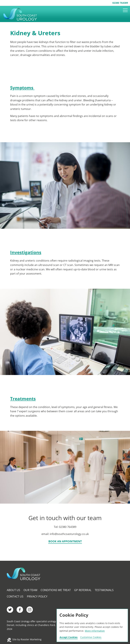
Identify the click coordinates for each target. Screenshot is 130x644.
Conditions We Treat (56, 590)
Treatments (23, 399)
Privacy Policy (37, 596)
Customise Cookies (91, 637)
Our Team (30, 590)
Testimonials (104, 590)
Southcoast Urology (22, 14)
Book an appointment (65, 542)
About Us (13, 590)
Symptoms (22, 88)
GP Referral (83, 590)
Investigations (26, 252)
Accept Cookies (69, 637)
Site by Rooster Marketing (24, 639)
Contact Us (15, 596)
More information (95, 631)
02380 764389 (120, 3)
